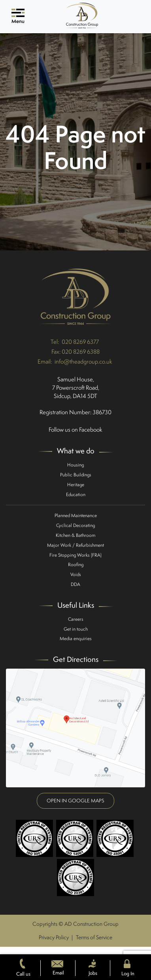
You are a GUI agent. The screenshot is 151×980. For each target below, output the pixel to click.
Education (76, 494)
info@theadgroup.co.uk (83, 361)
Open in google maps (75, 801)
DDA (75, 584)
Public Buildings (76, 475)
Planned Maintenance (76, 515)
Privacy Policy (54, 937)
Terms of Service (94, 937)
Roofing (76, 564)
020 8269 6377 (80, 342)
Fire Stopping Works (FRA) (75, 555)
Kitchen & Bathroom (75, 535)
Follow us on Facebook (75, 429)
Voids (76, 574)
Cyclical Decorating (75, 525)
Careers (76, 619)
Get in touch (76, 629)
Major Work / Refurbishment (75, 545)
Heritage (76, 484)
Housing (75, 465)
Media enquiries (76, 638)
